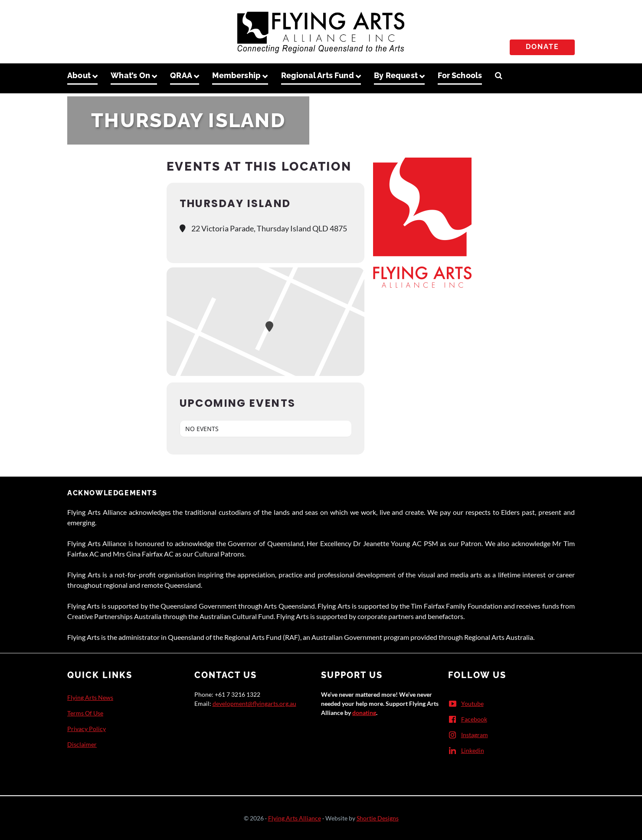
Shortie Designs (378, 818)
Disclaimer (82, 744)
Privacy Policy (87, 729)
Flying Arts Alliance (295, 818)
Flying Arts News (90, 697)
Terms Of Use (85, 713)
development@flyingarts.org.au (254, 703)
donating (364, 713)
